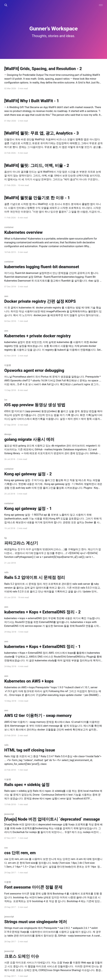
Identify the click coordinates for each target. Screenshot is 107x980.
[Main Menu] (101, 5)
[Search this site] (6, 5)
